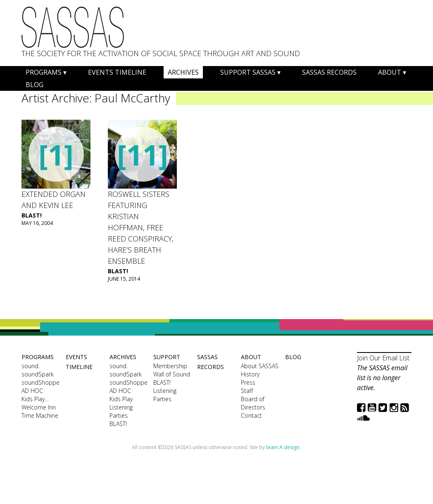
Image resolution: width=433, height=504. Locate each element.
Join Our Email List (383, 358)
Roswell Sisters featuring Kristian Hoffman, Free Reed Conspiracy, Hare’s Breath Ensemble (141, 227)
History (250, 374)
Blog (34, 85)
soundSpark (38, 374)
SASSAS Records (329, 72)
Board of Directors (253, 403)
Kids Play (121, 399)
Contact (251, 415)
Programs (44, 72)
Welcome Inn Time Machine (40, 411)
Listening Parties (121, 411)
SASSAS (73, 27)
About (390, 72)
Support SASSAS (248, 72)
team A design (283, 447)
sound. (31, 366)
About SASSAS (260, 366)
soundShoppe (40, 382)
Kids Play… (35, 399)
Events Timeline (117, 72)
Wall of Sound (172, 374)
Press (248, 382)
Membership (170, 366)
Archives (183, 72)
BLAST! (32, 215)
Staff (247, 391)
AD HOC (32, 391)
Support (167, 357)
